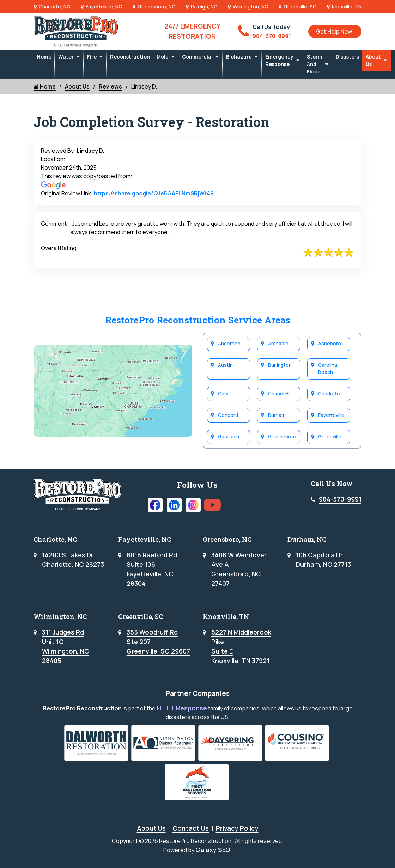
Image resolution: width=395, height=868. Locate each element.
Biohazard (239, 57)
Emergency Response (279, 60)
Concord (228, 415)
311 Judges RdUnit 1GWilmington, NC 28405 (66, 646)
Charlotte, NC (54, 7)
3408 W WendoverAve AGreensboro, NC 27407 (239, 569)
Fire (92, 57)
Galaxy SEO (213, 850)
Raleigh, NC (204, 7)
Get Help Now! (335, 31)
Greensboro (282, 437)
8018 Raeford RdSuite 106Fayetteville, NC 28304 (152, 569)
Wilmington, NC (250, 7)
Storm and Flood (315, 64)
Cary (223, 394)
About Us (373, 60)
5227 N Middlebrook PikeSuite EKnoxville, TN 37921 (241, 646)
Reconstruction (130, 57)
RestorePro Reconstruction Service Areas (198, 320)
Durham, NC (307, 539)
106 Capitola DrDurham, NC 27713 (323, 560)
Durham (277, 415)
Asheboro (330, 344)
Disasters (347, 57)
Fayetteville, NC (104, 7)
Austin (225, 365)
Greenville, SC (300, 7)
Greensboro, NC (156, 7)
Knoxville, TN (347, 7)
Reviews (110, 86)
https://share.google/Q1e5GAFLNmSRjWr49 (154, 193)
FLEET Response (182, 708)
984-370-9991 (340, 499)
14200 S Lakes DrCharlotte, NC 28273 (73, 560)
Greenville (330, 437)
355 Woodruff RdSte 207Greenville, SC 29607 (158, 642)
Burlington (280, 365)
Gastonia (229, 437)
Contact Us (191, 828)
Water (66, 57)
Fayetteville (331, 415)
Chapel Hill (280, 394)
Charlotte (329, 394)
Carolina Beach (328, 369)
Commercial (197, 57)
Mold (163, 57)
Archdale (278, 344)
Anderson (229, 344)
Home (44, 57)
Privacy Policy (237, 828)
